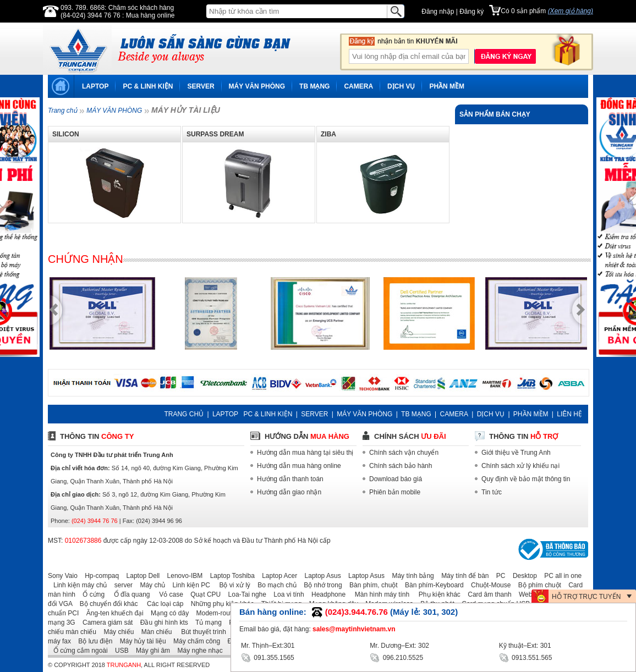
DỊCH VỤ (401, 86)
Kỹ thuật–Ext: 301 (525, 646)
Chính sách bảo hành (401, 466)
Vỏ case (168, 594)
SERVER (201, 86)
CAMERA (358, 86)
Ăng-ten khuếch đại (112, 613)
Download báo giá (396, 479)
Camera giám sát (105, 623)
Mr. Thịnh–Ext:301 (268, 646)
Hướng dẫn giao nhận (289, 492)
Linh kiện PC (188, 585)
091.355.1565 (268, 657)
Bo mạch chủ (274, 585)
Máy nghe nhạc (197, 651)
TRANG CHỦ (184, 414)
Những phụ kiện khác (220, 604)
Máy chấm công (194, 641)
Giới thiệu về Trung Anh (516, 453)
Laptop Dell (141, 576)
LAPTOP (95, 86)
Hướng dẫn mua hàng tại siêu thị (305, 453)
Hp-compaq (99, 576)
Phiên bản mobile (395, 492)
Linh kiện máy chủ (77, 585)
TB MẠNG (314, 86)
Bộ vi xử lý (231, 585)
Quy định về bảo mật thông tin (526, 479)
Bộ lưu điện (92, 641)
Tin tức (492, 492)
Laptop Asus (320, 576)
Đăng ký (471, 12)
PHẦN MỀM (447, 86)
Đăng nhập (438, 12)
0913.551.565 (526, 657)
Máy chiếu (116, 632)
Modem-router (214, 613)
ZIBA (328, 134)
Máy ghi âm (150, 651)
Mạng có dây (167, 613)
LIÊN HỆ (569, 414)
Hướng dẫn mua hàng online (299, 466)
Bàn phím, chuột (371, 585)
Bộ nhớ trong (320, 585)
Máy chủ (150, 585)
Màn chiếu (154, 632)
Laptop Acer (277, 576)
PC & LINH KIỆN (148, 86)
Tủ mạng (206, 623)
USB (119, 651)
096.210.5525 (396, 657)
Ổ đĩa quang (128, 594)
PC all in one (560, 576)
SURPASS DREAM (215, 134)
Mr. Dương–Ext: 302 (399, 646)
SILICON (66, 134)
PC (498, 576)
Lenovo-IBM (182, 576)
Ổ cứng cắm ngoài (78, 651)
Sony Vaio (63, 576)
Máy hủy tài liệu (140, 641)
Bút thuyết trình (200, 632)
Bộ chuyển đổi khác (106, 604)
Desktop (522, 576)
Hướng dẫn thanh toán (290, 479)
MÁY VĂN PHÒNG (257, 86)
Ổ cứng (91, 594)
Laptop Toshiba (230, 576)
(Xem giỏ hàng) (571, 11)
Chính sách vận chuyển (404, 453)
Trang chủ (62, 111)
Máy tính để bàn (462, 576)
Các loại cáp (162, 604)
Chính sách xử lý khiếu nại (520, 466)
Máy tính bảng (410, 576)
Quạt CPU (203, 594)
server (121, 585)
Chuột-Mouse (488, 585)
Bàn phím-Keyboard (432, 585)
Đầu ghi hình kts (161, 623)
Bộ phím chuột (537, 585)
